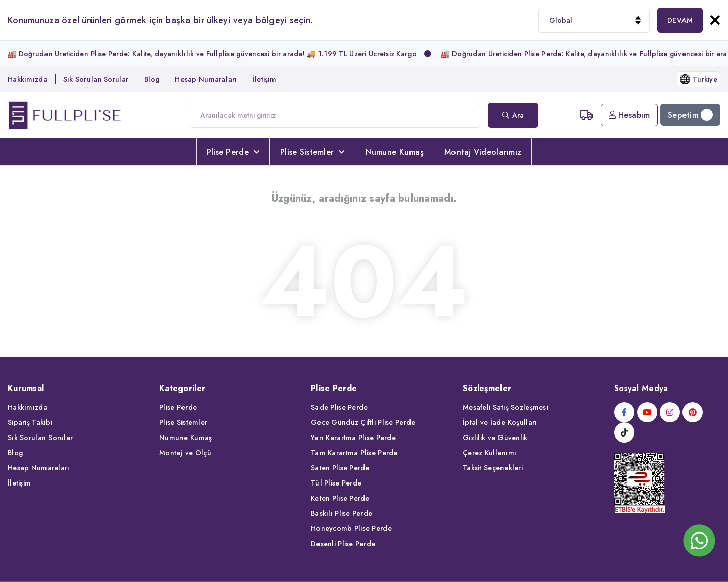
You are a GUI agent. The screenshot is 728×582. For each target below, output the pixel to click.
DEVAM (680, 20)
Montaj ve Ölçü (185, 453)
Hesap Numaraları (206, 79)
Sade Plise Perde (339, 407)
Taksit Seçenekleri (493, 468)
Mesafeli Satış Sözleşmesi (505, 407)
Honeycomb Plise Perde (351, 528)
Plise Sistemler (312, 152)
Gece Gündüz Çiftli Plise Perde (363, 422)
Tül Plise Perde (336, 483)
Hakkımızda (28, 79)
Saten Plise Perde (340, 468)
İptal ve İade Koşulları (500, 422)
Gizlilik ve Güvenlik (495, 438)
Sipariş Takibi (30, 422)
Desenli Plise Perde (343, 544)
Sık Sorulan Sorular (96, 79)
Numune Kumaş (395, 152)
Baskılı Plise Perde (342, 513)
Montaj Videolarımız (483, 152)
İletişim (264, 79)
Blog (152, 79)
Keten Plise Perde (340, 498)
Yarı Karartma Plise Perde (353, 438)
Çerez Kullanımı (489, 453)
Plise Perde (233, 152)
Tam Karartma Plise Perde (354, 453)
